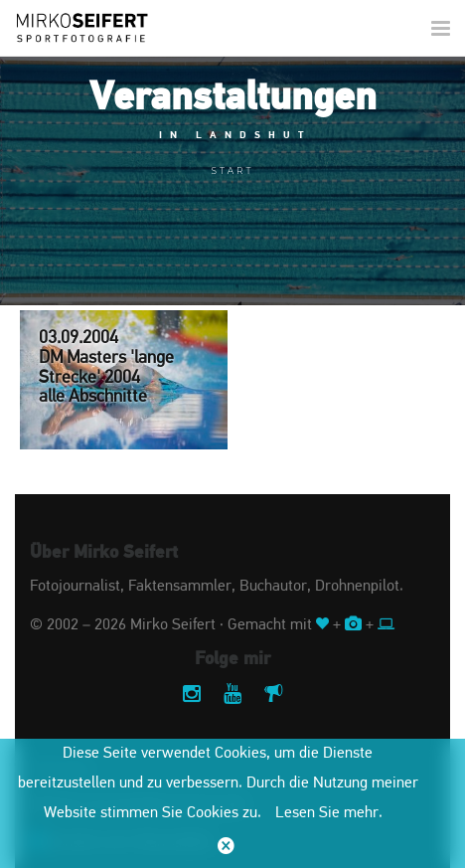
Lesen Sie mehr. (329, 813)
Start (233, 171)
